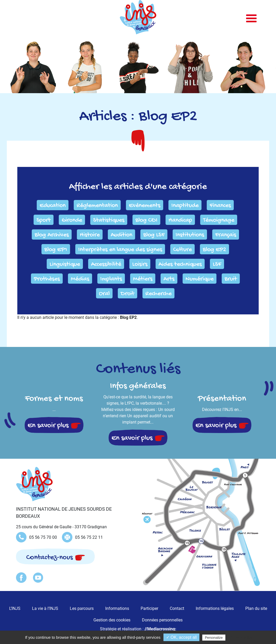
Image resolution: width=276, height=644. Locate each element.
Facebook (21, 578)
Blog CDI (146, 220)
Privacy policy (241, 637)
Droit (128, 294)
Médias (80, 279)
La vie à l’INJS (45, 608)
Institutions (190, 235)
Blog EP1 (56, 250)
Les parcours (82, 608)
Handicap (180, 220)
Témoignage (219, 220)
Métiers (143, 279)
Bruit (231, 279)
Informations (117, 608)
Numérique (200, 279)
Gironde (72, 220)
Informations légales (215, 608)
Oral (104, 294)
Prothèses (47, 279)
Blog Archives (52, 235)
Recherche (158, 294)
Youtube (38, 578)
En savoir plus (48, 426)
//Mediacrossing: (160, 629)
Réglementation (97, 206)
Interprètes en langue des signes (120, 250)
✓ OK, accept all (181, 637)
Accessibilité (106, 264)
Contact (177, 608)
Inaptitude (185, 206)
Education (53, 206)
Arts (169, 279)
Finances (220, 206)
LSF (217, 264)
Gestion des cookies (112, 620)
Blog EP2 (214, 250)
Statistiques (109, 220)
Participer (149, 608)
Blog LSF (154, 235)
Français (226, 235)
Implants (111, 279)
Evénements (145, 206)
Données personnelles (162, 620)
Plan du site (256, 608)
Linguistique (65, 264)
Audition (121, 235)
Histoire (90, 235)
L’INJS (15, 608)
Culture (182, 250)
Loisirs (140, 264)
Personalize (214, 638)
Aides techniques (180, 264)
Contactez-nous (49, 558)
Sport (44, 220)
